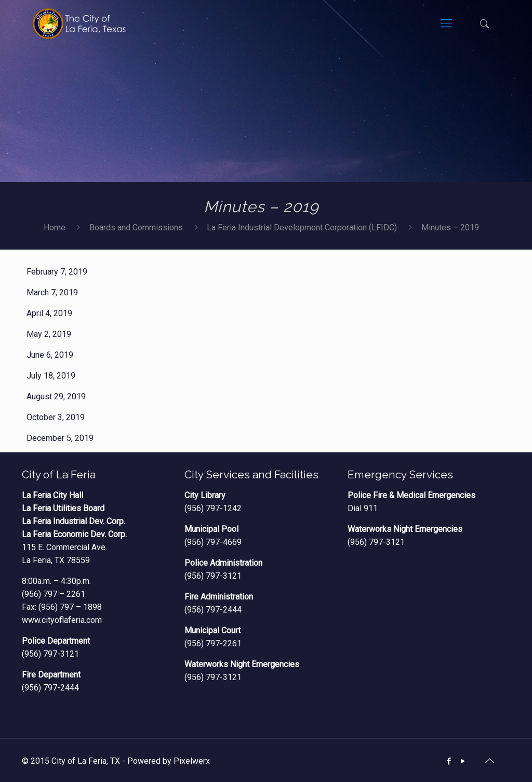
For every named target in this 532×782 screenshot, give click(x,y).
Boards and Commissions (136, 227)
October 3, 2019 (56, 417)
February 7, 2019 (57, 272)
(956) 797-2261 (213, 643)
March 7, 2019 (52, 292)
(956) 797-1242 (213, 508)
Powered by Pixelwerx (169, 761)
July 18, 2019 (51, 376)
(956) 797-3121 (50, 654)
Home (55, 227)
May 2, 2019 (49, 334)
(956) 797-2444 (50, 688)
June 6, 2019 (50, 355)
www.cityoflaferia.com (62, 620)
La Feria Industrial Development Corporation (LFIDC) (302, 227)
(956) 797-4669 (213, 542)
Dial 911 (363, 508)
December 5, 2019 (60, 438)
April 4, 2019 (49, 313)
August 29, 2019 (56, 396)
